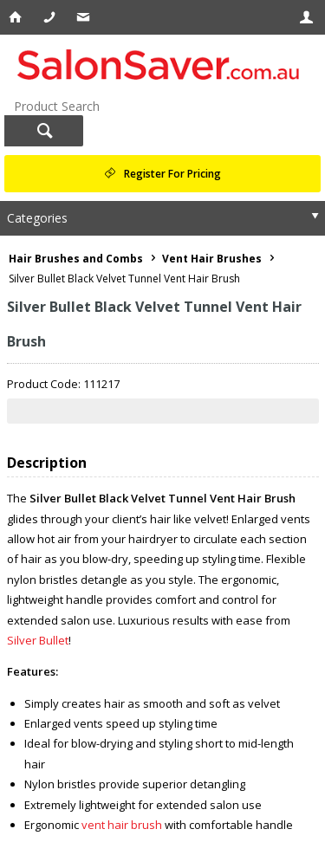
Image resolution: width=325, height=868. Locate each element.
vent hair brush (122, 825)
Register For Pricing (172, 174)
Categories (37, 218)
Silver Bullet (38, 640)
